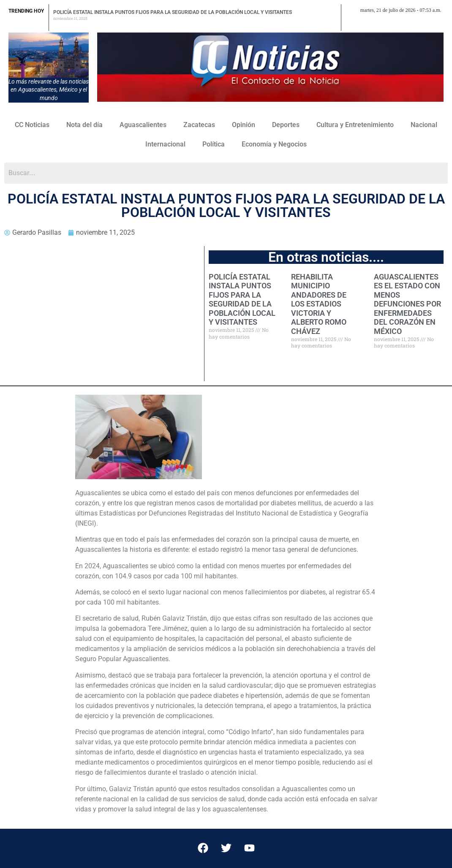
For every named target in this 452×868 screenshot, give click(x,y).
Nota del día (84, 125)
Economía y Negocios (274, 144)
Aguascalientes (143, 125)
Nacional (424, 125)
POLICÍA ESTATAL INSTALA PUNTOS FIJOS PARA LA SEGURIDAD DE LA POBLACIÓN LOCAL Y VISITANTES (173, 12)
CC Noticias (32, 125)
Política (214, 144)
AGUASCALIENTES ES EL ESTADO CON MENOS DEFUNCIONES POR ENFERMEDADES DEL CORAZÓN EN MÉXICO (407, 304)
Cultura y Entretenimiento (355, 125)
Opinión (244, 125)
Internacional (165, 144)
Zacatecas (199, 125)
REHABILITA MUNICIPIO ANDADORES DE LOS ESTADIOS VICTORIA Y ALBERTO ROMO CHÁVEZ (319, 304)
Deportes (286, 125)
